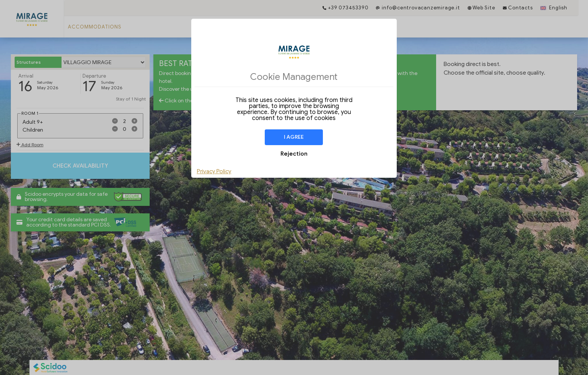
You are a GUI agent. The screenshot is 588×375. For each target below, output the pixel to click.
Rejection (294, 154)
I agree (294, 137)
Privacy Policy (214, 171)
